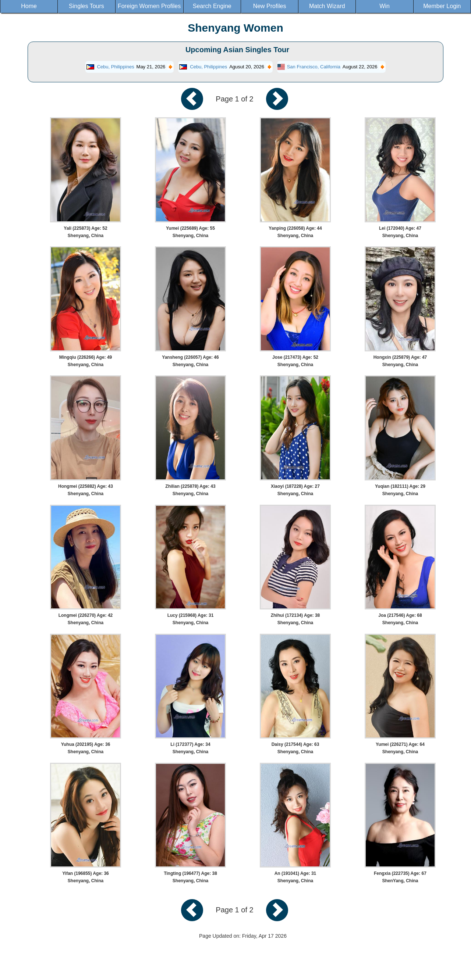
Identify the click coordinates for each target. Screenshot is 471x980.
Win (385, 6)
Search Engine (212, 6)
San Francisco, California (314, 67)
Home (29, 6)
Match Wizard (327, 6)
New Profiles (270, 6)
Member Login (442, 6)
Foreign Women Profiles (149, 6)
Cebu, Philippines (115, 67)
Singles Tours (86, 6)
